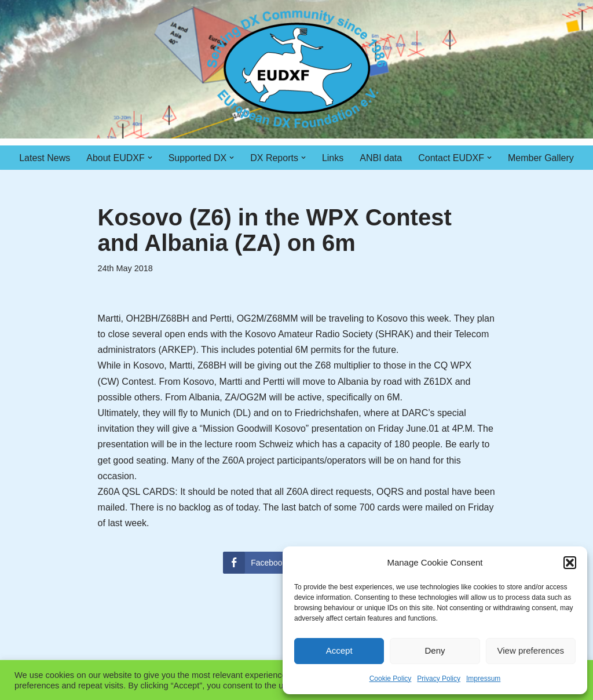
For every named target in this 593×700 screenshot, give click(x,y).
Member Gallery (541, 158)
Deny (435, 650)
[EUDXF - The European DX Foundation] (297, 69)
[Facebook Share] (259, 563)
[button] (570, 563)
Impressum (483, 679)
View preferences (531, 650)
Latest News (45, 158)
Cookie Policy (391, 679)
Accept (339, 650)
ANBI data (381, 158)
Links (333, 158)
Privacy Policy (439, 679)
